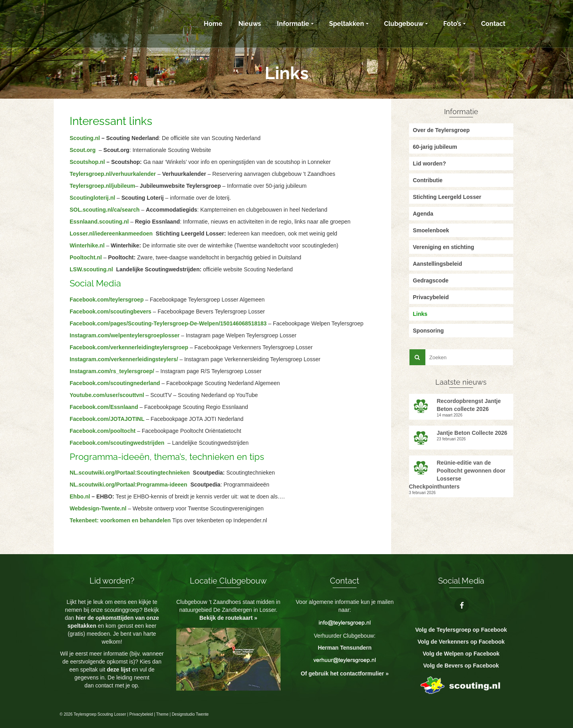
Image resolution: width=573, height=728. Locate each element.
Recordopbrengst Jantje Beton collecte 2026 (469, 405)
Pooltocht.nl (86, 257)
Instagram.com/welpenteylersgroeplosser (125, 335)
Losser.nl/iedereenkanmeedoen (111, 234)
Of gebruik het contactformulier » (345, 673)
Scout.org (83, 150)
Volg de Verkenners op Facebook (461, 642)
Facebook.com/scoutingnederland (115, 383)
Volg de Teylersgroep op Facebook (461, 630)
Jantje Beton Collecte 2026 (472, 433)
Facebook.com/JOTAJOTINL (107, 419)
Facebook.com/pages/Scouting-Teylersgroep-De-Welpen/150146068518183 (168, 323)
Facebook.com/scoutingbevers (110, 311)
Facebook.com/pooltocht (103, 431)
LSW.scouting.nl (91, 269)
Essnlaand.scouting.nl (99, 222)
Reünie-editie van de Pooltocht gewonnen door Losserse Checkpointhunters (457, 475)
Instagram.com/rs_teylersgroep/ (112, 371)
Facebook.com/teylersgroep (107, 300)
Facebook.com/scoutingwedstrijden (117, 443)
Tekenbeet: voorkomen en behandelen (120, 520)
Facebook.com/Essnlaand (104, 407)
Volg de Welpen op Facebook (461, 654)
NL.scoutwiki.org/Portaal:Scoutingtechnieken (130, 473)
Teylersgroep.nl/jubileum (102, 186)
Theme (162, 714)
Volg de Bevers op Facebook (461, 666)
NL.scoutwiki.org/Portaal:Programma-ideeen (129, 485)
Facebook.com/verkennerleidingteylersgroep (129, 347)
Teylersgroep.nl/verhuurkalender (113, 174)
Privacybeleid (141, 714)
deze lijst (119, 670)
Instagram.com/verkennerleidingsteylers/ (124, 359)
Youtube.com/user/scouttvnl (107, 395)
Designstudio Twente (190, 714)
